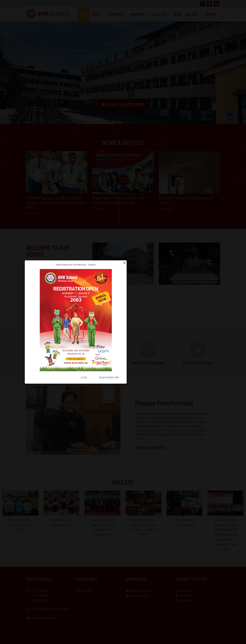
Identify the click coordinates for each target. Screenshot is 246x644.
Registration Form (109, 377)
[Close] (124, 262)
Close (84, 377)
